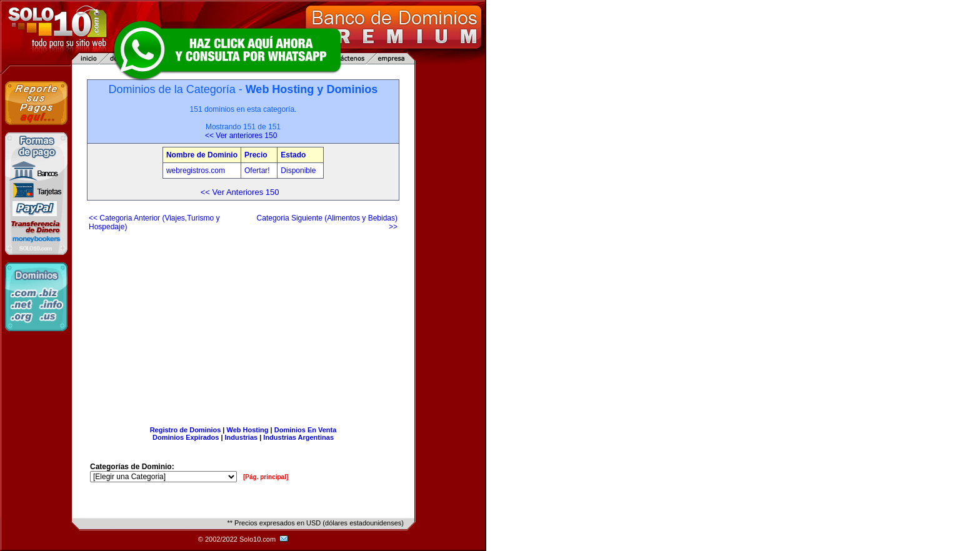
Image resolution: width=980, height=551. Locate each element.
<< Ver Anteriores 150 (240, 192)
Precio (256, 155)
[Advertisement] (243, 324)
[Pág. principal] (266, 477)
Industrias (242, 437)
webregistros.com (196, 171)
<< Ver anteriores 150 (241, 136)
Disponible (298, 171)
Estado (293, 155)
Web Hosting (248, 430)
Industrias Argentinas (298, 437)
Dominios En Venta (306, 430)
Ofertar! (258, 171)
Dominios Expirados (186, 437)
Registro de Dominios (186, 430)
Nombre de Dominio (202, 155)
